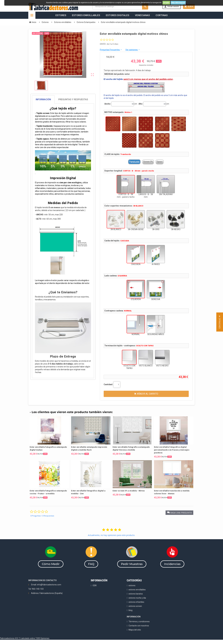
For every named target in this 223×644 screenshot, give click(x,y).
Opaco (160, 162)
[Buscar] (120, 6)
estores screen (135, 606)
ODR (95, 585)
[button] (179, 513)
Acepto (166, 3)
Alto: (141, 104)
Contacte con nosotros (139, 626)
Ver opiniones (133, 50)
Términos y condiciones (139, 622)
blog (130, 610)
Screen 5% (148, 162)
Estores (61, 15)
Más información (178, 3)
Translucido (134, 162)
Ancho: (108, 104)
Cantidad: (108, 384)
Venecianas (142, 15)
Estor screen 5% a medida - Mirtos (129, 491)
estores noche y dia (137, 598)
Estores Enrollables (86, 15)
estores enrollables (137, 590)
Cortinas (162, 15)
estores (132, 585)
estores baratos (136, 594)
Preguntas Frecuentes (111, 50)
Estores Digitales (118, 15)
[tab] (63, 100)
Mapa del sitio (135, 630)
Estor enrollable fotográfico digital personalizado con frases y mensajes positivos (172, 450)
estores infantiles (136, 602)
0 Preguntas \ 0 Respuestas (42, 516)
